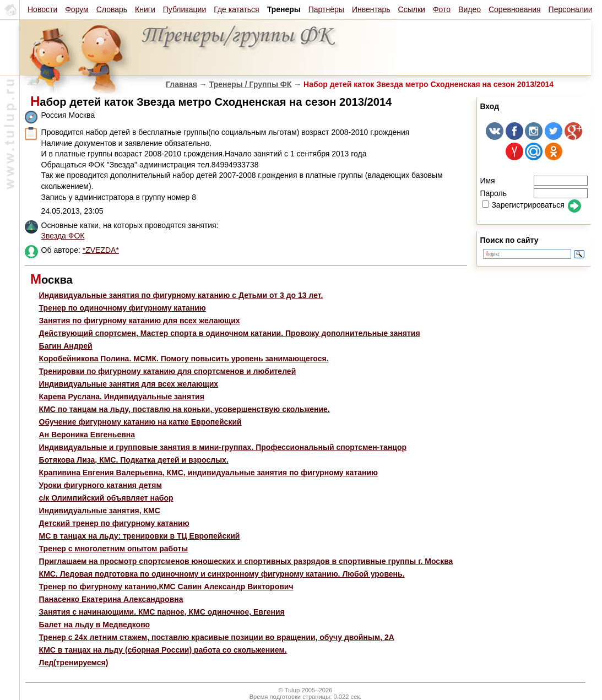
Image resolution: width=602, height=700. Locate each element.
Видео (470, 9)
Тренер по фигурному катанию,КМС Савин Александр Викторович (166, 587)
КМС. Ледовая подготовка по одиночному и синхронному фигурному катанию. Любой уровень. (222, 574)
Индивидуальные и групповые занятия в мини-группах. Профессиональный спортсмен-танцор (223, 447)
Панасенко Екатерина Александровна (111, 599)
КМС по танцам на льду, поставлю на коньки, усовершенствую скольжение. (185, 409)
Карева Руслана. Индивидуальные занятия (122, 397)
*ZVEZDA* (101, 250)
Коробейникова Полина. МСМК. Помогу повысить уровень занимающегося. (184, 359)
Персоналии (571, 9)
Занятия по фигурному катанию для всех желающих (140, 321)
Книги (145, 9)
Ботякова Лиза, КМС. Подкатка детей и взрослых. (134, 460)
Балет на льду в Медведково (95, 625)
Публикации (185, 9)
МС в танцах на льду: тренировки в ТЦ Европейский (140, 536)
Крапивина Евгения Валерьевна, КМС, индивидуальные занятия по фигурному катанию (208, 473)
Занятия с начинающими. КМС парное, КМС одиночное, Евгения (162, 612)
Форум (77, 9)
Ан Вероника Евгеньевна (87, 435)
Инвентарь (371, 9)
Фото (442, 9)
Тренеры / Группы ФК (251, 84)
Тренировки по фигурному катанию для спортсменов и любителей (168, 371)
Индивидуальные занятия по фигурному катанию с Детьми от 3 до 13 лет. (181, 295)
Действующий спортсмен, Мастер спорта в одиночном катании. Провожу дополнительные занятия (230, 333)
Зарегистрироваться (523, 205)
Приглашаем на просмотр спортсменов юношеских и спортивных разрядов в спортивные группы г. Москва (246, 561)
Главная (181, 84)
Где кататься (236, 9)
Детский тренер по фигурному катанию (114, 523)
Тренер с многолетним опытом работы (114, 549)
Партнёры (326, 9)
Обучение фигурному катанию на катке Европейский (140, 422)
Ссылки (412, 9)
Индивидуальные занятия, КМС (100, 511)
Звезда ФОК (63, 236)
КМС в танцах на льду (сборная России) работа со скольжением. (163, 650)
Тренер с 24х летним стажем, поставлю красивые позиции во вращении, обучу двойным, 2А (217, 637)
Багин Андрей (66, 346)
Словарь (112, 9)
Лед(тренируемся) (74, 663)
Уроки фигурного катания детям (101, 485)
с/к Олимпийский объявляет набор (106, 498)
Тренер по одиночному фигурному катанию (123, 308)
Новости (42, 9)
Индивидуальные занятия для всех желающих (129, 384)
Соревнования (515, 9)
